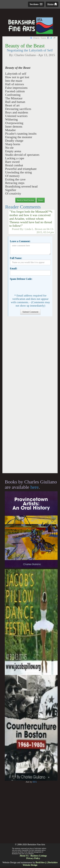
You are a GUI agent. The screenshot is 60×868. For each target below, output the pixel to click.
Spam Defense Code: (21, 279)
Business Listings (39, 856)
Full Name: (16, 258)
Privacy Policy (33, 858)
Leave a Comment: (20, 241)
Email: (14, 268)
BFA (35, 782)
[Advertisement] (30, 396)
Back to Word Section (26, 200)
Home (52, 4)
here (35, 487)
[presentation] (34, 287)
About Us (24, 856)
